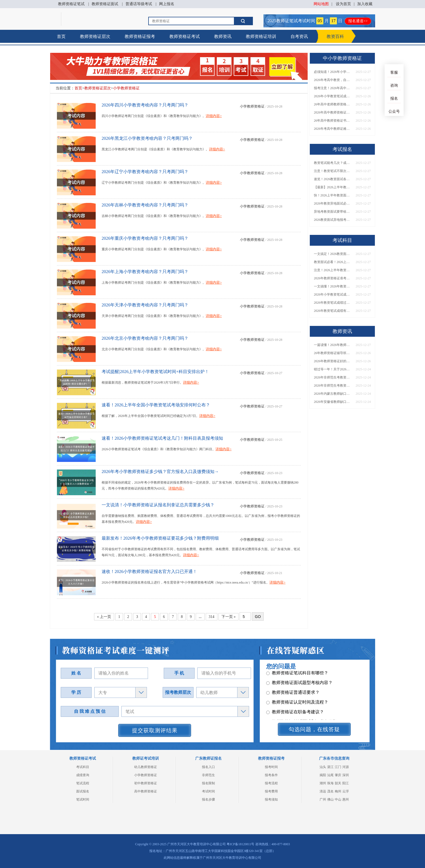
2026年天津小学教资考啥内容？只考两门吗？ (145, 305)
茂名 (330, 791)
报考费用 (271, 791)
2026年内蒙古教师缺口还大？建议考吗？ (333, 394)
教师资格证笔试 (71, 4)
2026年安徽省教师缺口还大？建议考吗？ (333, 402)
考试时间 (208, 791)
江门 (338, 767)
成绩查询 (83, 775)
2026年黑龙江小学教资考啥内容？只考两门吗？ (147, 138)
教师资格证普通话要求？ (293, 694)
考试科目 (83, 767)
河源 (346, 767)
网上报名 (167, 4)
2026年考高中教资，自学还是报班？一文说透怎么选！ (333, 80)
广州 (323, 799)
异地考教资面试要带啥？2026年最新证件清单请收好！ (333, 212)
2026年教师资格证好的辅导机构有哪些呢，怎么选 (333, 361)
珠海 (330, 783)
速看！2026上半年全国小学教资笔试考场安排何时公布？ (156, 405)
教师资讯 (223, 36)
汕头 (323, 767)
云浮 (346, 791)
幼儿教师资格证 (146, 767)
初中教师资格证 (146, 783)
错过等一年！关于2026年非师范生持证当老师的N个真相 (333, 369)
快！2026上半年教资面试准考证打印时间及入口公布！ (333, 195)
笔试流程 (83, 783)
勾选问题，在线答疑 (314, 729)
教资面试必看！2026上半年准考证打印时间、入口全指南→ (333, 262)
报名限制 (208, 783)
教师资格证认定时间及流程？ (297, 704)
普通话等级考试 (139, 4)
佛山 (330, 799)
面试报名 (83, 791)
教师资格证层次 (95, 36)
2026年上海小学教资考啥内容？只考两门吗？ (145, 272)
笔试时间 (83, 799)
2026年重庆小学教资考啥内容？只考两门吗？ (145, 238)
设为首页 (343, 4)
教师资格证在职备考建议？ (295, 714)
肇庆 (338, 775)
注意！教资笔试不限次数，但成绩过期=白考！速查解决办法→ (333, 171)
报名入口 (208, 767)
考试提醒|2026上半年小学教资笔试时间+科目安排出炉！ (155, 372)
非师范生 (208, 775)
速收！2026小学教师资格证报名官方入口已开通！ (149, 571)
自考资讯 (299, 36)
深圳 (346, 775)
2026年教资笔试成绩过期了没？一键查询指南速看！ (333, 303)
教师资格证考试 (185, 36)
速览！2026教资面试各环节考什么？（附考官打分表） (333, 179)
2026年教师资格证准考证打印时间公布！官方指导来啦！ (333, 278)
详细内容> (214, 116)
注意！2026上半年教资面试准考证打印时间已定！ (333, 270)
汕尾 (330, 775)
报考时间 (271, 767)
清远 (323, 791)
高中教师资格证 (146, 791)
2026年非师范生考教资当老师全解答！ (333, 377)
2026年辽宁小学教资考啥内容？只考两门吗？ (145, 172)
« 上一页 (104, 617)
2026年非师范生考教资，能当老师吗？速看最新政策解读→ (333, 386)
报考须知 (271, 799)
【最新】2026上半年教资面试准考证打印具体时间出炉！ (333, 187)
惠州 (346, 799)
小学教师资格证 (126, 88)
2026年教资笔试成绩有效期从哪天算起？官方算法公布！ (333, 311)
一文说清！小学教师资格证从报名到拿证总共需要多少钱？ (158, 505)
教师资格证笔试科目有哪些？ (297, 675)
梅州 (338, 791)
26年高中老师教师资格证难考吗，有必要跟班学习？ (333, 104)
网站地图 (321, 4)
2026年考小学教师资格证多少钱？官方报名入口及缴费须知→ (160, 472)
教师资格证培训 (261, 36)
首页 (61, 36)
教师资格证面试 (105, 4)
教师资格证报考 (140, 36)
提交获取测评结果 (155, 730)
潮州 (323, 783)
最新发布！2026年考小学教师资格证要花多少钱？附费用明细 (160, 538)
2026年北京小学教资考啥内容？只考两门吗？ (145, 338)
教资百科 (335, 36)
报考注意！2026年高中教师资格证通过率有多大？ (333, 88)
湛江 (330, 767)
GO (258, 617)
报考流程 (271, 783)
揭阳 (323, 775)
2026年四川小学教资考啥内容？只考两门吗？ (145, 105)
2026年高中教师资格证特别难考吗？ (333, 112)
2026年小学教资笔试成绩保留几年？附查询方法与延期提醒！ (333, 294)
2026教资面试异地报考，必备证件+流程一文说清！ (333, 220)
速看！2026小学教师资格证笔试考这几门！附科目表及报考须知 (162, 438)
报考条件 (271, 775)
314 (212, 617)
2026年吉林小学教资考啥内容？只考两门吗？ (145, 205)
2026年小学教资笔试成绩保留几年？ (333, 96)
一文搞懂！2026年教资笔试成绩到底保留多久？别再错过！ (333, 286)
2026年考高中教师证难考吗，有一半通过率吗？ (333, 129)
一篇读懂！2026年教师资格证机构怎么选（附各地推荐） (333, 345)
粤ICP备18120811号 (240, 844)
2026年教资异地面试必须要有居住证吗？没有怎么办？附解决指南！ (333, 203)
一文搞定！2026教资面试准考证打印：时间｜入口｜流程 (333, 254)
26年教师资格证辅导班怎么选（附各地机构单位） (333, 353)
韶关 (338, 783)
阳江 (346, 783)
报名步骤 (208, 799)
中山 (338, 799)
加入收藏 (365, 4)
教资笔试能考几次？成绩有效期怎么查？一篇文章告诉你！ (333, 163)
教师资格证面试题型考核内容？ (299, 684)
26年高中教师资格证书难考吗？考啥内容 (333, 121)
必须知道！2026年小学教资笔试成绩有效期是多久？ (333, 72)
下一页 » (229, 617)
